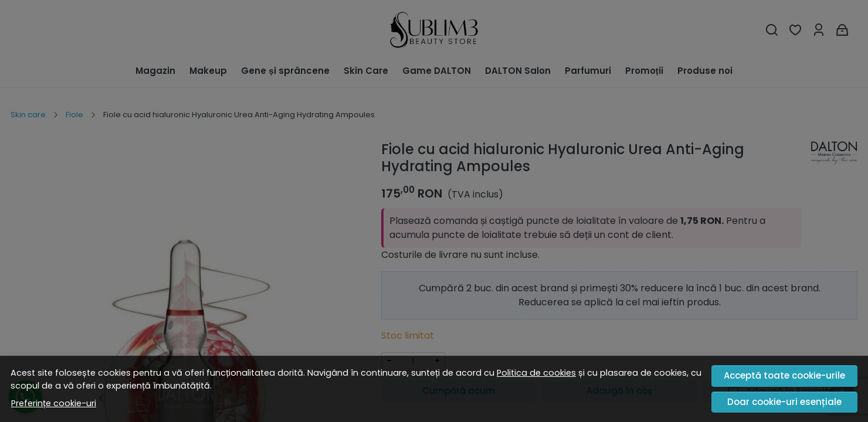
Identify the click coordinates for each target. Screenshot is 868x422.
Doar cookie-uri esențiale (784, 402)
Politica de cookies (536, 373)
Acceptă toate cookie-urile (784, 375)
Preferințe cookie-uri (54, 403)
